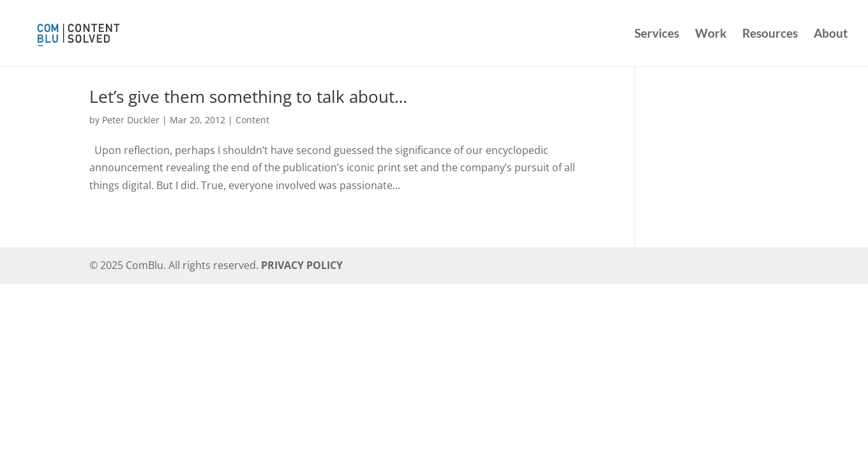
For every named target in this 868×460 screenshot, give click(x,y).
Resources (770, 34)
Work (711, 34)
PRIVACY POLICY (302, 265)
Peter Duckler (131, 120)
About (831, 34)
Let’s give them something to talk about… (248, 96)
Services (657, 34)
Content (252, 120)
